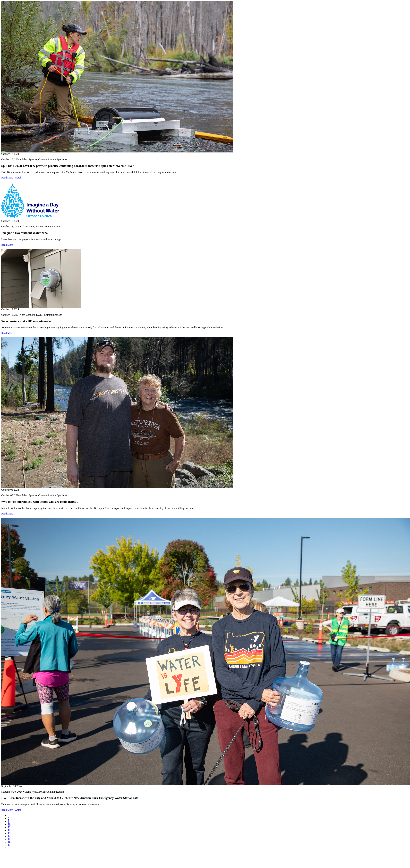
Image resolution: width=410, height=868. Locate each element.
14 (9, 836)
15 (9, 839)
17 (9, 845)
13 (9, 833)
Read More (8, 178)
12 (9, 830)
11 (9, 827)
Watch (18, 178)
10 (9, 824)
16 (9, 842)
